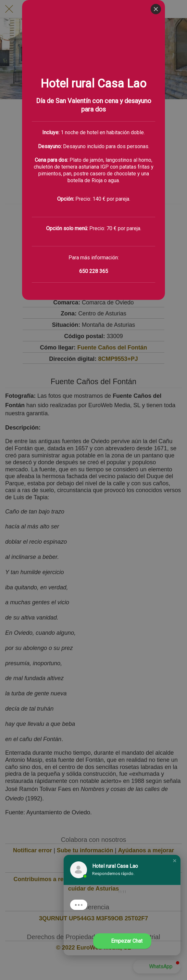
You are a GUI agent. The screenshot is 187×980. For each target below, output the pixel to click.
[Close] (156, 9)
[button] (175, 861)
